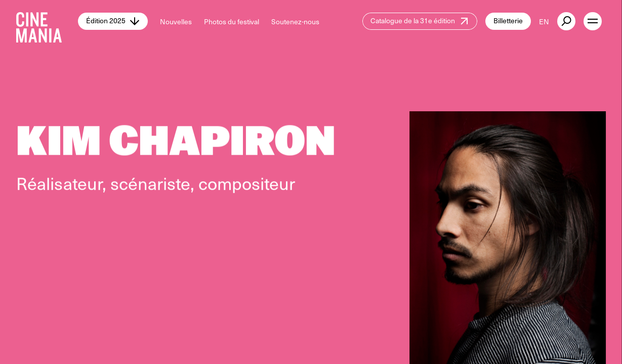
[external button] (566, 21)
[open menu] (593, 21)
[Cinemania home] (47, 21)
